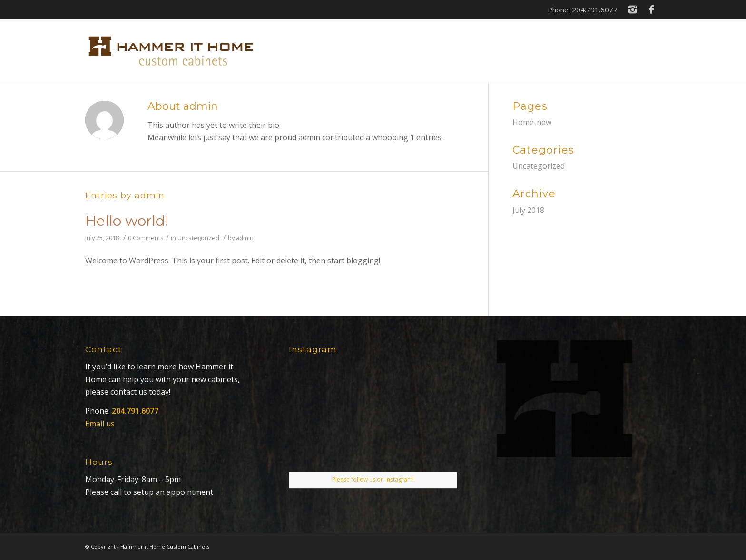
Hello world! (127, 221)
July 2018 (528, 210)
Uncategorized (198, 238)
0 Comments (146, 238)
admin (245, 238)
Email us (100, 424)
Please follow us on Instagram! (373, 479)
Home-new (532, 122)
